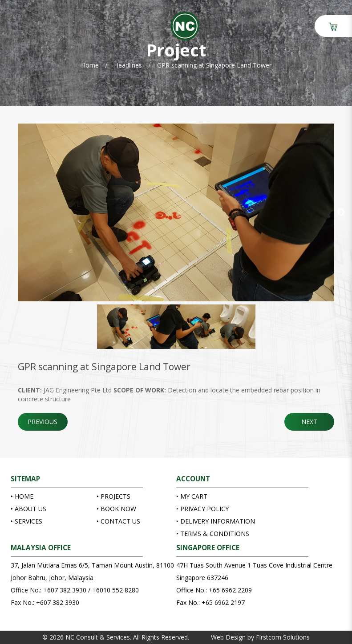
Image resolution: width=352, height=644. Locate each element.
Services (28, 521)
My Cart (193, 496)
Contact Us (119, 521)
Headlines (128, 65)
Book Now (117, 509)
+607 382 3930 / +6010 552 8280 (91, 590)
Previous (11, 212)
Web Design (228, 637)
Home (90, 65)
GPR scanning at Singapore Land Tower (214, 65)
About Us (30, 509)
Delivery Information (217, 521)
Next (341, 212)
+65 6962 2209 (230, 590)
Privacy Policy (204, 509)
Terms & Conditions (214, 534)
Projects (115, 496)
